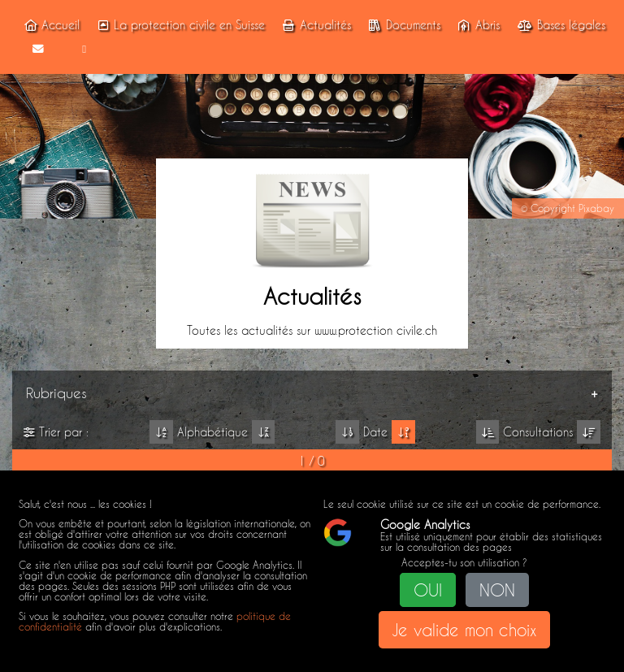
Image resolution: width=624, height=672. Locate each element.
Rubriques (56, 392)
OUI (428, 590)
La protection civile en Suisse (179, 25)
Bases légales (559, 25)
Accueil (50, 25)
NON (497, 590)
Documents (402, 25)
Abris (476, 25)
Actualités (314, 25)
